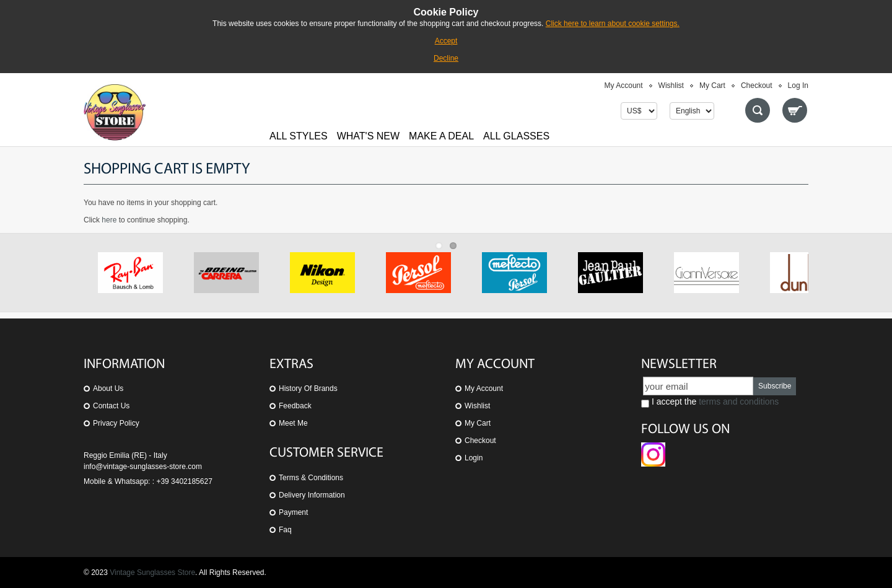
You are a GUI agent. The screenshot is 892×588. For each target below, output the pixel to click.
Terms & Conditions (311, 478)
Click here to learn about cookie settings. (613, 24)
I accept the (710, 402)
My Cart (712, 86)
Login (474, 458)
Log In (798, 86)
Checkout (757, 86)
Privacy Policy (116, 423)
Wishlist (671, 86)
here (109, 220)
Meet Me (293, 423)
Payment (293, 512)
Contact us (111, 406)
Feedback (295, 406)
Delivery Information (312, 495)
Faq (285, 530)
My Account (624, 86)
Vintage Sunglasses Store (152, 573)
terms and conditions (739, 402)
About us (108, 388)
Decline (446, 58)
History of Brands (308, 388)
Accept (446, 41)
